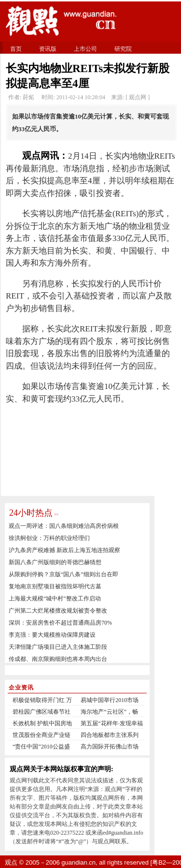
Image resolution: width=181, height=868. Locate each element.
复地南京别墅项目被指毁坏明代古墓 (55, 586)
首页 (16, 49)
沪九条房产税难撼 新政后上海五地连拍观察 (64, 550)
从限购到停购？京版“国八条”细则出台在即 (63, 574)
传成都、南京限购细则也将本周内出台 (58, 659)
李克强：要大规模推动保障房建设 (52, 635)
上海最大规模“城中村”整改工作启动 (55, 599)
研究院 (123, 49)
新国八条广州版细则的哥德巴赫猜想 (55, 562)
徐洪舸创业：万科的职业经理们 (49, 538)
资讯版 (48, 49)
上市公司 (85, 49)
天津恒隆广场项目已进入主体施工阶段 (58, 647)
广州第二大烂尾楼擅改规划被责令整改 (58, 611)
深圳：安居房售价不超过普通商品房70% (60, 623)
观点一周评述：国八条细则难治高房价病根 (64, 526)
